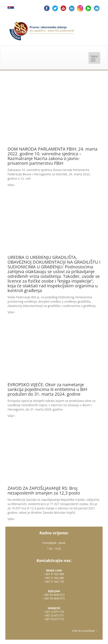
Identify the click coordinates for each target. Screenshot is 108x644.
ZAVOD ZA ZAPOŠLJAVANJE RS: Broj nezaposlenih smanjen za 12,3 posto (44, 491)
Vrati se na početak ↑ (85, 631)
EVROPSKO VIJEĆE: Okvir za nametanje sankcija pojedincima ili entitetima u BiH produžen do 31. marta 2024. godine (47, 389)
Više (10, 185)
